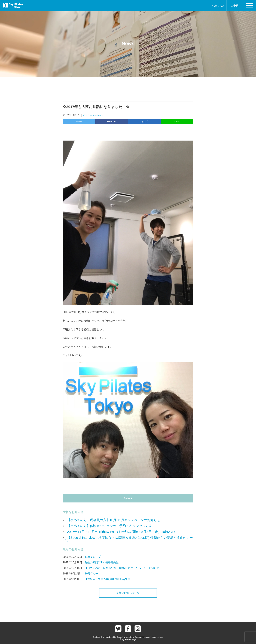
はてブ (144, 121)
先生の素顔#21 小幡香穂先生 (102, 562)
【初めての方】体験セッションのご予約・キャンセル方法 (110, 526)
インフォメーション (93, 115)
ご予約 (235, 6)
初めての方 (218, 6)
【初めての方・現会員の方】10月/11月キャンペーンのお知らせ (114, 520)
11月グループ (93, 557)
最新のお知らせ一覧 (128, 593)
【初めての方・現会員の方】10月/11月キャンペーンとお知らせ (122, 568)
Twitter (79, 121)
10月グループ (93, 574)
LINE (177, 121)
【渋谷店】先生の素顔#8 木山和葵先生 (107, 579)
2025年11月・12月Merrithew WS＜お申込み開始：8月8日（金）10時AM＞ (122, 532)
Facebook (112, 121)
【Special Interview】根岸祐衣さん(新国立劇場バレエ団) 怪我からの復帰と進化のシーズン (128, 539)
